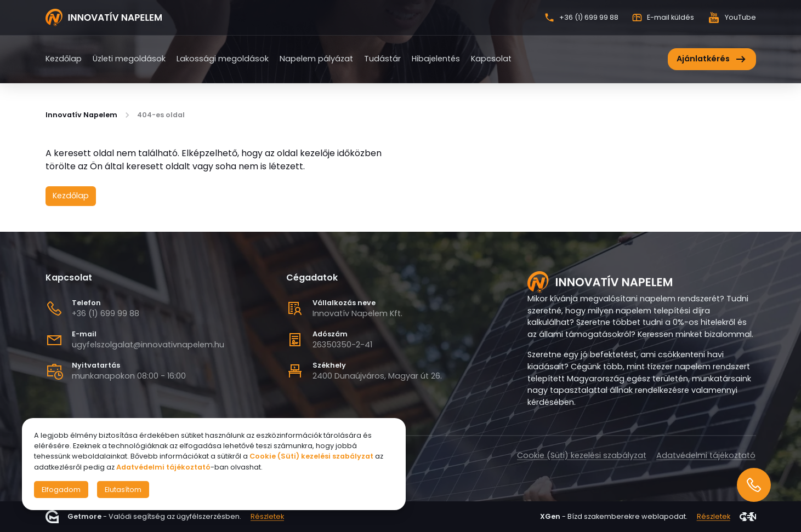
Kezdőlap (64, 59)
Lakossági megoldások (223, 59)
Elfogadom (61, 490)
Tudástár (382, 59)
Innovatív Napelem (81, 115)
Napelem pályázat (316, 59)
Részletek (267, 517)
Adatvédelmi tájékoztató (706, 455)
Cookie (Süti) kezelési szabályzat (582, 455)
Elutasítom (123, 490)
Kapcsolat (491, 59)
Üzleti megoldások (129, 59)
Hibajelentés (436, 59)
